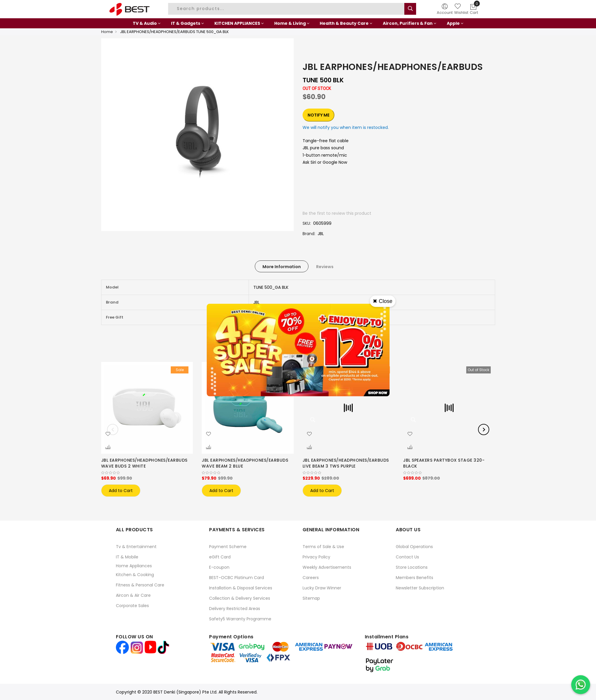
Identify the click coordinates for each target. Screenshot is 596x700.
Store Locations (412, 567)
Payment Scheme (228, 547)
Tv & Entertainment (136, 547)
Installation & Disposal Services (241, 588)
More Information (282, 267)
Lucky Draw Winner (322, 588)
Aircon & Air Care (133, 595)
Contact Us (407, 557)
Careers (311, 578)
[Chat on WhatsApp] (581, 685)
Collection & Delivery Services (240, 598)
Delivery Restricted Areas (235, 609)
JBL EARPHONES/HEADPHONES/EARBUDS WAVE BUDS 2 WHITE (144, 463)
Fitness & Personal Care (140, 585)
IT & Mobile (127, 557)
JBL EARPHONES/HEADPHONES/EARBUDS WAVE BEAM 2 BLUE (245, 463)
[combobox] (287, 9)
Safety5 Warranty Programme (240, 619)
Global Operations (414, 547)
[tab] (282, 266)
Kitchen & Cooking (135, 575)
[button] (108, 434)
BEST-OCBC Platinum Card (237, 578)
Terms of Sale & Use (323, 547)
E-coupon (219, 567)
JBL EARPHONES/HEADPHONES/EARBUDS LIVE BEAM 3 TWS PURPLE (346, 463)
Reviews (325, 267)
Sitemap (311, 598)
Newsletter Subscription (420, 588)
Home (107, 32)
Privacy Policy (316, 557)
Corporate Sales (132, 606)
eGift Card (220, 557)
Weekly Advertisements (327, 567)
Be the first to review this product (337, 213)
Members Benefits (414, 578)
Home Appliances (134, 566)
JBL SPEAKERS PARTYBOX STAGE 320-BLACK (444, 463)
